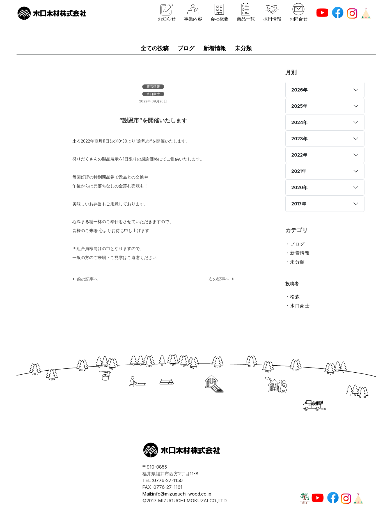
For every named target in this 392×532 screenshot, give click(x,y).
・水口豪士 (298, 306)
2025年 (299, 106)
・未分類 (295, 262)
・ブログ (295, 244)
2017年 (299, 204)
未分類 (243, 48)
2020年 (299, 187)
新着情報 (215, 48)
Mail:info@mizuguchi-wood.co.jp (177, 494)
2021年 (299, 171)
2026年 (299, 90)
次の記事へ (221, 279)
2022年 (299, 155)
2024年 (299, 122)
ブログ (186, 48)
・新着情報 (298, 253)
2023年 (299, 139)
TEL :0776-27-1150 (162, 480)
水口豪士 (153, 94)
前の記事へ (85, 279)
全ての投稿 (155, 48)
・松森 (293, 297)
